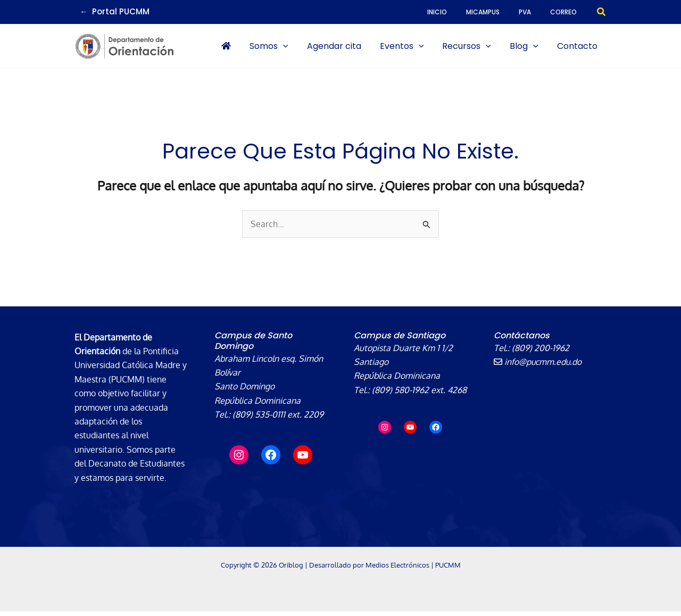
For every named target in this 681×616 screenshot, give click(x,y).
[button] (602, 12)
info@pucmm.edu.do (538, 367)
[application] (327, 48)
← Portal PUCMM (115, 11)
